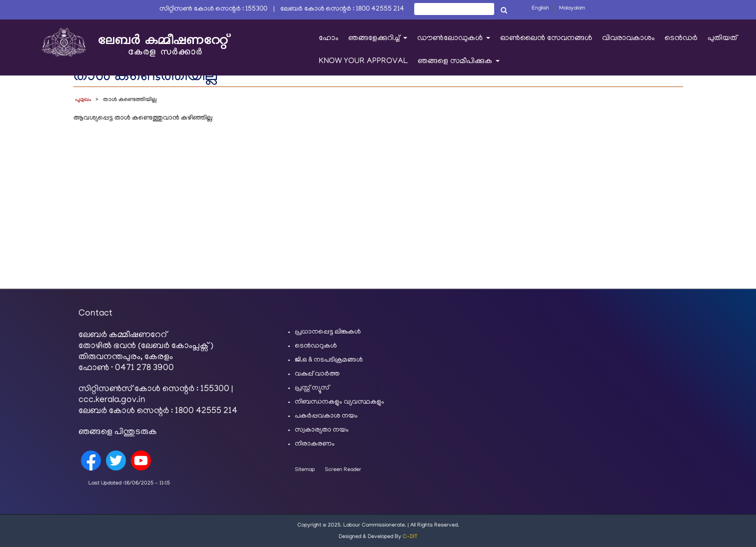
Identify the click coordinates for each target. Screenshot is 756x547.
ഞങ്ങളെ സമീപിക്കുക (461, 66)
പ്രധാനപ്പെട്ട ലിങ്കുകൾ (328, 332)
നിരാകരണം (315, 444)
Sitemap (305, 470)
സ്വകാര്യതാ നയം (322, 430)
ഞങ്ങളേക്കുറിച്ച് (380, 43)
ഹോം (329, 38)
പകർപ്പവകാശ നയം (326, 416)
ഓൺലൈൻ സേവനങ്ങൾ (546, 38)
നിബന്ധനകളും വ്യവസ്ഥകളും (340, 402)
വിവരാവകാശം (628, 38)
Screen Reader (343, 470)
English (540, 8)
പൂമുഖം (83, 100)
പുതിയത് (722, 38)
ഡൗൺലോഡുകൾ (456, 43)
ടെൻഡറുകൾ (316, 346)
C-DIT (410, 537)
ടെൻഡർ (681, 38)
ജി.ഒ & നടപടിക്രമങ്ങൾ (329, 360)
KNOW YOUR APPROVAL (363, 61)
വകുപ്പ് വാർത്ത (317, 374)
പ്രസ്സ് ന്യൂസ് (312, 388)
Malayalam (572, 8)
